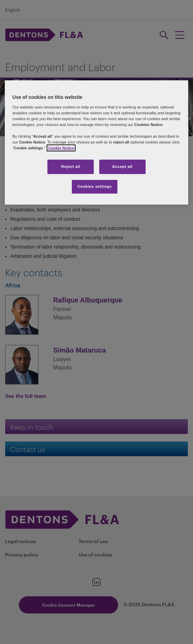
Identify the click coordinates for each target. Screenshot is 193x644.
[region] (96, 142)
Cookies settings (94, 186)
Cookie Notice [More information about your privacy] (61, 148)
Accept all (122, 166)
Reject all (71, 166)
